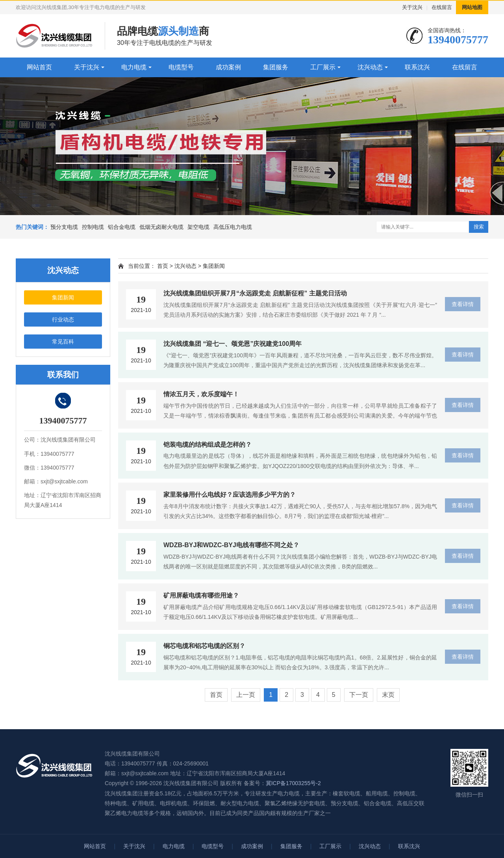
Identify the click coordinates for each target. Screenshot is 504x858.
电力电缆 (134, 67)
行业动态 (63, 319)
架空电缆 (198, 227)
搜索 (479, 227)
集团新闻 (63, 297)
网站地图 (472, 7)
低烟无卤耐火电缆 (161, 227)
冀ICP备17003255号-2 (293, 783)
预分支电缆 (64, 227)
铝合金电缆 (122, 227)
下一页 (359, 695)
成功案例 (228, 67)
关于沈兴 (412, 7)
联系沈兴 (417, 67)
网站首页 (39, 67)
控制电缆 (93, 227)
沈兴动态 (370, 67)
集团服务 (276, 67)
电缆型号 (181, 67)
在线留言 (442, 7)
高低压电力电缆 (233, 227)
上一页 (246, 695)
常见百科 (63, 342)
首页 (163, 266)
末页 (388, 695)
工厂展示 (323, 67)
